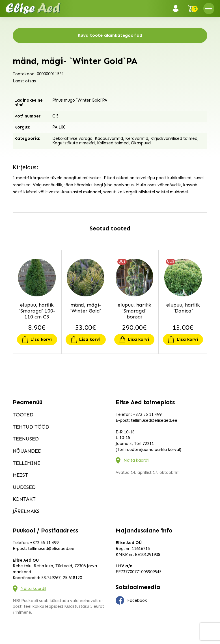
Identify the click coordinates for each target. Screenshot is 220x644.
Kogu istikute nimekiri (74, 143)
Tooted (23, 415)
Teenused (26, 439)
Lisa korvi (41, 339)
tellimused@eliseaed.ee (154, 420)
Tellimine (27, 463)
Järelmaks (26, 511)
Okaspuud (141, 143)
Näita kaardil (136, 460)
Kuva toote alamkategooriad (110, 35)
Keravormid (137, 138)
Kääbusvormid (109, 138)
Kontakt (24, 499)
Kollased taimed (113, 143)
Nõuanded (27, 451)
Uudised (24, 487)
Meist (20, 475)
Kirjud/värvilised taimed (174, 138)
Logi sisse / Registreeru (177, 8)
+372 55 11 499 (147, 414)
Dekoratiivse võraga (72, 138)
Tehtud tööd (31, 427)
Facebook (131, 600)
